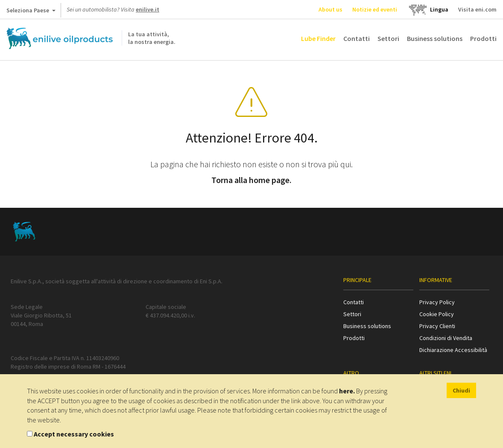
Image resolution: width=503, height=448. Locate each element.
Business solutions (435, 38)
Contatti (357, 38)
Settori (388, 38)
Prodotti (483, 38)
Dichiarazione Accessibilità (453, 350)
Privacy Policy (437, 302)
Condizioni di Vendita (446, 338)
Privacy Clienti (437, 326)
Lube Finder (318, 38)
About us (330, 9)
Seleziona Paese (31, 12)
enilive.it (148, 9)
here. (347, 391)
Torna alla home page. (251, 180)
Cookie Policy (437, 314)
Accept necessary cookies (74, 434)
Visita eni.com (477, 9)
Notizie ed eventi (375, 9)
